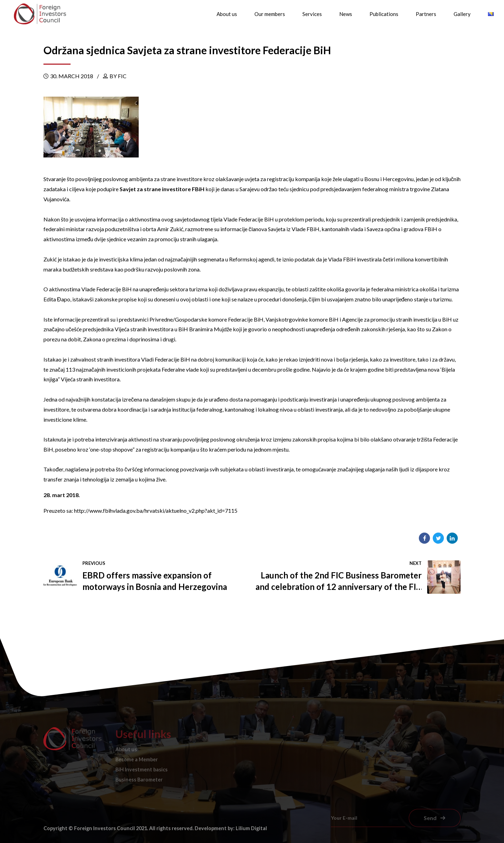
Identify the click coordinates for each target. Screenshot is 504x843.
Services (312, 14)
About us (227, 14)
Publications (384, 14)
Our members (270, 14)
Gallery (462, 14)
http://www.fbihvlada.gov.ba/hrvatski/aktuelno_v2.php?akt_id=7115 (156, 510)
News (346, 14)
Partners (426, 14)
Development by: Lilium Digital (231, 828)
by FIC (118, 76)
